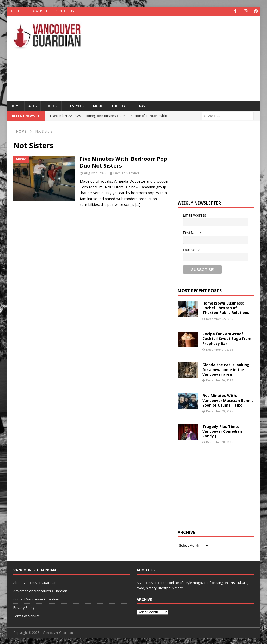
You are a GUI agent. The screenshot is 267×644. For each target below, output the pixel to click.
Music (98, 106)
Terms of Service (27, 616)
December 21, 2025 (219, 349)
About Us (18, 11)
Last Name (192, 250)
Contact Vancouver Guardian (36, 599)
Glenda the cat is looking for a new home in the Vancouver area (226, 369)
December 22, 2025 (219, 318)
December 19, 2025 (219, 411)
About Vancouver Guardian (35, 582)
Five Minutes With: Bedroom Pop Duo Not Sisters (123, 162)
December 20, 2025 (219, 380)
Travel (143, 106)
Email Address (194, 215)
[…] (138, 204)
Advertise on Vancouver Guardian (40, 591)
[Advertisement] (180, 57)
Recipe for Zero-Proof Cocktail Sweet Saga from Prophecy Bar (227, 338)
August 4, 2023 (95, 173)
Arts (32, 106)
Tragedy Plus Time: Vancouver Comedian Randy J (222, 431)
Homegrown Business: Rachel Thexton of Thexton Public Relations (226, 308)
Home (16, 106)
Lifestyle (74, 106)
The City (119, 106)
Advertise (40, 11)
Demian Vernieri (126, 173)
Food (49, 106)
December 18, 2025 (219, 442)
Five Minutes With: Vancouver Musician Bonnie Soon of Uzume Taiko (228, 400)
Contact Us (65, 11)
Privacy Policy (24, 607)
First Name (192, 232)
